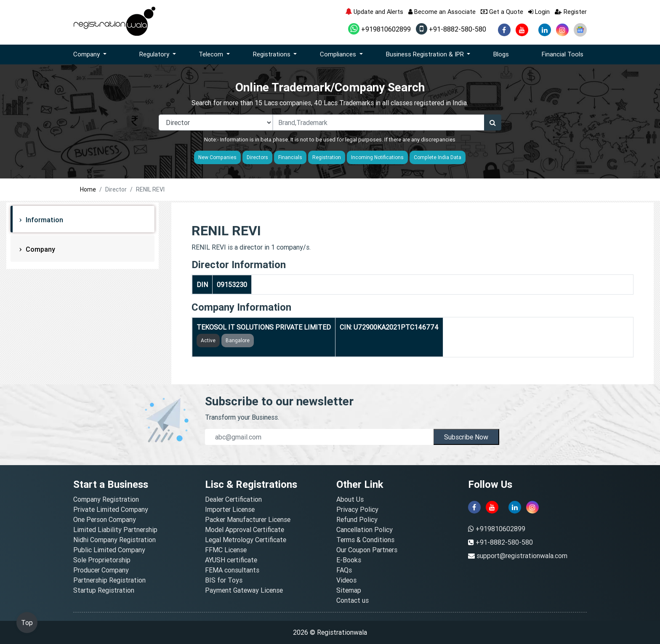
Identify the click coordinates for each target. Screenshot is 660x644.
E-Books (349, 560)
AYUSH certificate (231, 560)
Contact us (353, 600)
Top (27, 623)
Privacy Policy (357, 509)
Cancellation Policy (365, 530)
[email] (319, 437)
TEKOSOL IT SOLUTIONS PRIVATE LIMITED (264, 327)
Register (571, 12)
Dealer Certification (233, 499)
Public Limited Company (109, 550)
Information (44, 220)
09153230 (232, 285)
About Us (350, 499)
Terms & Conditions (365, 540)
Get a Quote (502, 12)
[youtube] (522, 30)
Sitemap (349, 590)
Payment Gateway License (244, 590)
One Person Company (105, 519)
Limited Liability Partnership (115, 530)
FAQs (344, 570)
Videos (346, 580)
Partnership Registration (109, 580)
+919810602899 (379, 29)
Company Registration (106, 499)
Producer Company (101, 570)
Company (40, 249)
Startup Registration (104, 590)
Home (88, 189)
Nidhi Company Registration (114, 540)
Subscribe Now (466, 437)
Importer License (230, 509)
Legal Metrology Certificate (246, 540)
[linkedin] (545, 30)
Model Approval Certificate (245, 530)
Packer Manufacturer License (248, 519)
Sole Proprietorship (102, 560)
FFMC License (226, 550)
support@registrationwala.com (522, 556)
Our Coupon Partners (367, 550)
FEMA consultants (232, 570)
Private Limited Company (111, 509)
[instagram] (562, 30)
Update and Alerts (374, 12)
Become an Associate (442, 12)
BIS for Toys (224, 580)
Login (539, 12)
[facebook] (504, 30)
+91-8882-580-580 (451, 29)
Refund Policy (357, 519)
